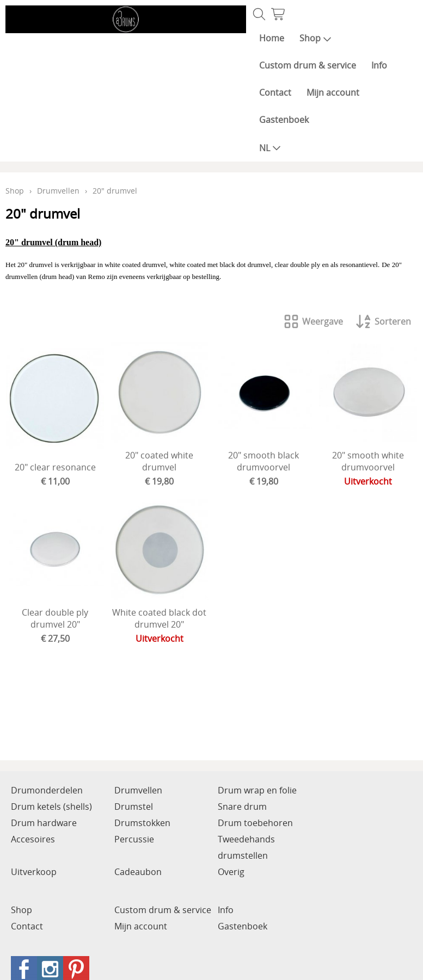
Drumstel (134, 807)
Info (379, 65)
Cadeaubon (138, 872)
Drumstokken (142, 823)
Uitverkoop (34, 872)
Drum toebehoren (255, 823)
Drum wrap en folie (257, 790)
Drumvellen (58, 191)
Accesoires (33, 839)
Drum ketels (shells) (51, 807)
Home (272, 38)
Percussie (134, 839)
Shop (315, 38)
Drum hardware (44, 823)
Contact (275, 92)
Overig (231, 872)
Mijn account (333, 92)
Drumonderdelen (47, 790)
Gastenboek (284, 120)
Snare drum (242, 807)
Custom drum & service (308, 65)
